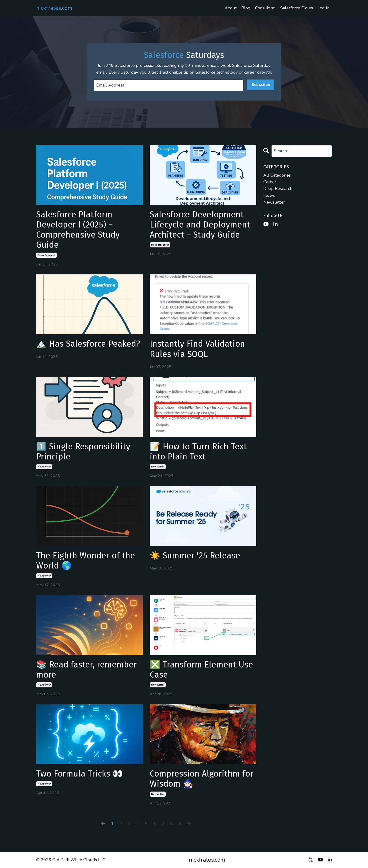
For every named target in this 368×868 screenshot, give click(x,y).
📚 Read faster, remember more (86, 670)
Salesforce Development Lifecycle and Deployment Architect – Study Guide (200, 225)
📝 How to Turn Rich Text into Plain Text (198, 452)
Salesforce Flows (297, 8)
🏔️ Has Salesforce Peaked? (88, 344)
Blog (246, 8)
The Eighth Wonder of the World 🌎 (86, 561)
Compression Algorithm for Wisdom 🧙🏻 (202, 779)
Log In (324, 8)
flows (269, 195)
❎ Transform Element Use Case (201, 670)
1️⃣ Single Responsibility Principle (83, 452)
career (270, 182)
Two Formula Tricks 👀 (80, 774)
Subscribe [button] (261, 85)
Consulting (265, 8)
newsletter (44, 467)
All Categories (277, 175)
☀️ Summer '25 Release (195, 556)
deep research (46, 255)
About (231, 8)
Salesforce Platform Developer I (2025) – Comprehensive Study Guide (78, 230)
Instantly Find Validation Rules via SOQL (197, 349)
